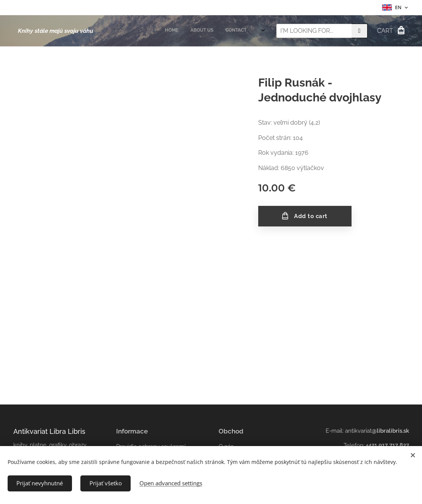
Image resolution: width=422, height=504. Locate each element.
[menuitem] (228, 31)
